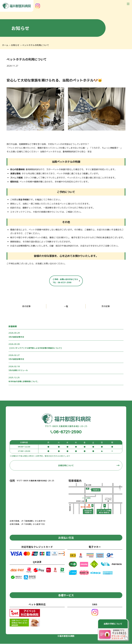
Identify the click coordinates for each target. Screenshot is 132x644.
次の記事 (106, 306)
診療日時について (66, 465)
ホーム (5, 45)
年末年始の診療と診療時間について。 (24, 382)
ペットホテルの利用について (36, 45)
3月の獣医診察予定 (16, 359)
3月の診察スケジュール (18, 370)
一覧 (66, 306)
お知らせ (15, 45)
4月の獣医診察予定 (16, 337)
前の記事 (26, 306)
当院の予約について (113, 624)
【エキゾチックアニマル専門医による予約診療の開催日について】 (36, 348)
